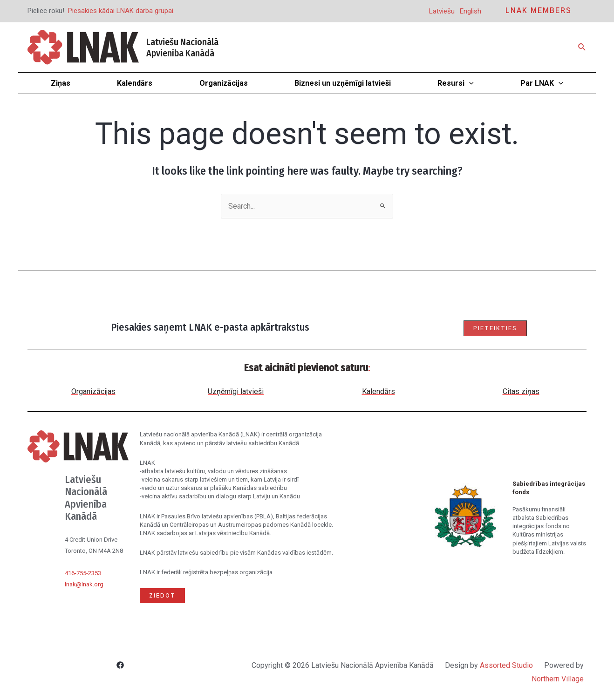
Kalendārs (379, 391)
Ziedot (162, 596)
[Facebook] (120, 666)
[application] (469, 83)
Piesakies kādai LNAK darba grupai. (121, 11)
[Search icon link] (582, 47)
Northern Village (558, 679)
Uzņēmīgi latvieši (236, 391)
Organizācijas (93, 391)
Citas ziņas (521, 391)
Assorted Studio (506, 665)
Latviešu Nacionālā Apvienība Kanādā (182, 48)
